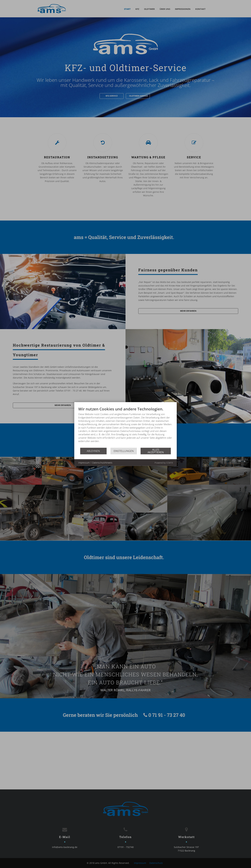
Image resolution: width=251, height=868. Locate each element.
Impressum (84, 462)
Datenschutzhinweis (102, 462)
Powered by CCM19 (164, 463)
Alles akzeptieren (156, 451)
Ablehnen (93, 451)
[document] (125, 427)
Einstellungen (124, 451)
